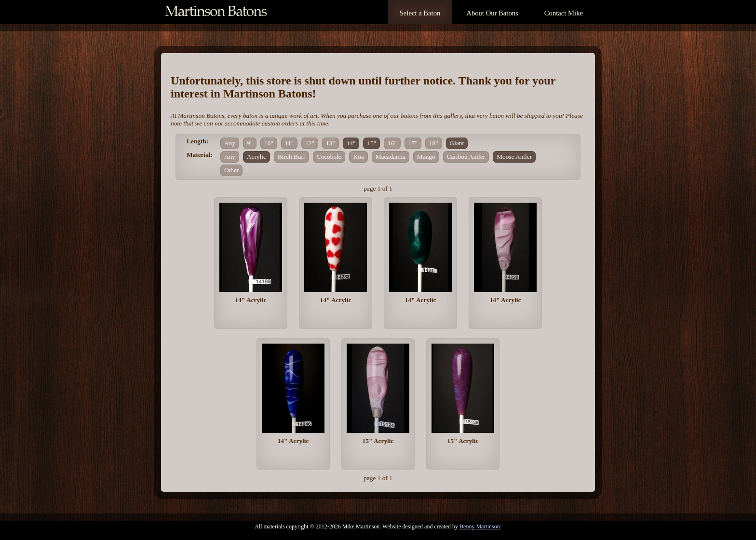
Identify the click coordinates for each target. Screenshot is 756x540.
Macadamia (391, 157)
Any (230, 143)
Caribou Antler (466, 157)
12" (310, 143)
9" (250, 143)
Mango (426, 157)
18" (434, 143)
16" (392, 143)
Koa (358, 157)
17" (413, 143)
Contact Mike (564, 13)
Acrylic (256, 157)
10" (269, 143)
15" (371, 143)
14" (351, 143)
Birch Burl (291, 157)
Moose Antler (514, 157)
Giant (457, 143)
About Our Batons (492, 13)
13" (331, 143)
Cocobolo (329, 157)
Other (231, 170)
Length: (197, 141)
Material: (200, 155)
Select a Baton (420, 13)
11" (289, 143)
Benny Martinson (480, 526)
